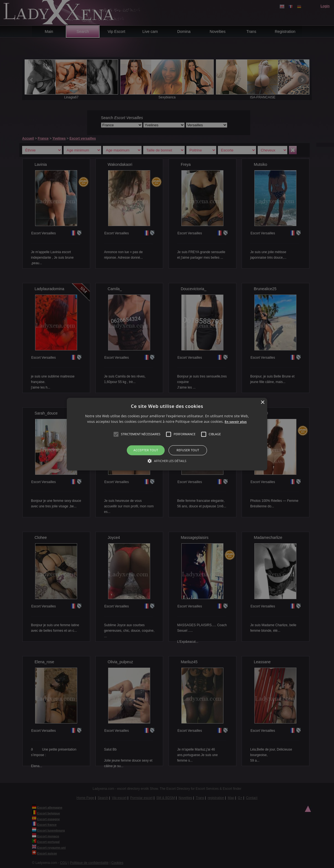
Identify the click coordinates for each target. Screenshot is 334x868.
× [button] (262, 402)
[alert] (167, 434)
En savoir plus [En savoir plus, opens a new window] (236, 422)
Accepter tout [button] (146, 450)
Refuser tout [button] (188, 450)
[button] (116, 434)
